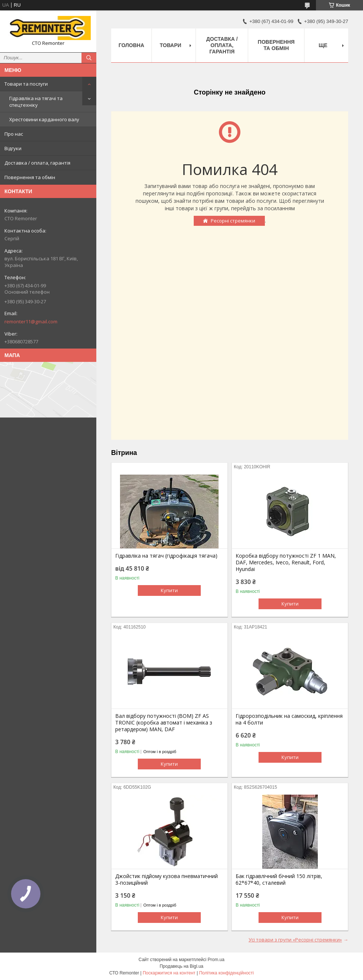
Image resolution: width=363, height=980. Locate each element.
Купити (169, 590)
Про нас (14, 134)
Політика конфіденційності (226, 973)
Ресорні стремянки (233, 221)
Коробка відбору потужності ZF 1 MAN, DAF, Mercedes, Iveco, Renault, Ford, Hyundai (286, 562)
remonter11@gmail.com (31, 321)
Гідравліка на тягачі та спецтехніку (36, 102)
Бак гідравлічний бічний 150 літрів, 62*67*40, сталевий (279, 880)
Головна (131, 45)
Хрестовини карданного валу (44, 119)
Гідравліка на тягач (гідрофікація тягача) (166, 556)
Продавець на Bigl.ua (181, 966)
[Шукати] (89, 58)
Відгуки (13, 148)
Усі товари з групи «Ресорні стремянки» (295, 940)
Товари (170, 45)
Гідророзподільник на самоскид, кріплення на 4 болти (289, 719)
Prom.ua (216, 960)
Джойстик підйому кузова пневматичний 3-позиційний (166, 880)
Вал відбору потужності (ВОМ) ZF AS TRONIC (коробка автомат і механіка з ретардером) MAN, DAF (164, 723)
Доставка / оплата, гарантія (37, 163)
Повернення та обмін (30, 177)
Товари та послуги (26, 84)
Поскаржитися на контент (169, 973)
